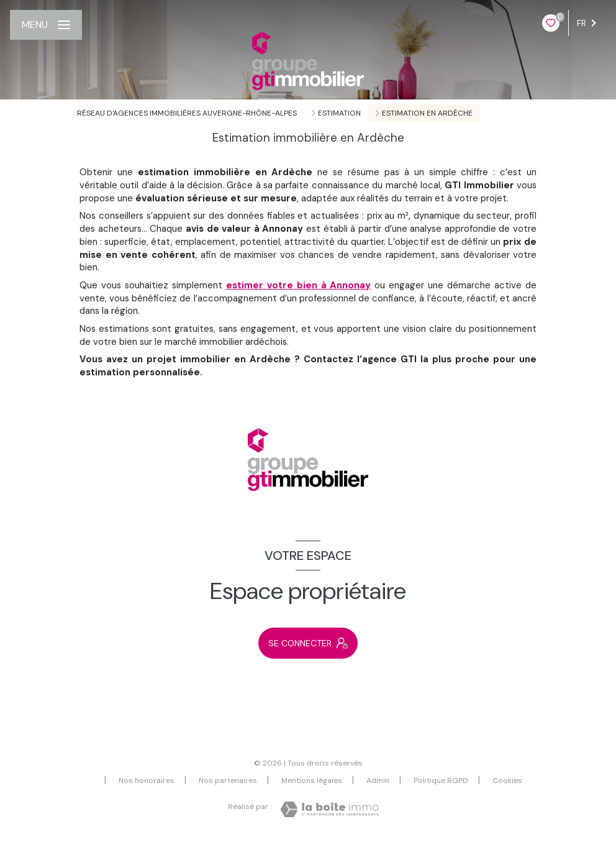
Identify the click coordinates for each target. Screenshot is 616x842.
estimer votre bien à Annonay (299, 285)
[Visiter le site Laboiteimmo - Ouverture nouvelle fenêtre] (329, 809)
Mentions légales (312, 780)
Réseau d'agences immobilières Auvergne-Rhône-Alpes (187, 113)
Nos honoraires (147, 780)
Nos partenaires (228, 780)
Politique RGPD (441, 780)
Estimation (339, 113)
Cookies (507, 781)
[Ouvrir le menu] (46, 25)
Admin (378, 780)
